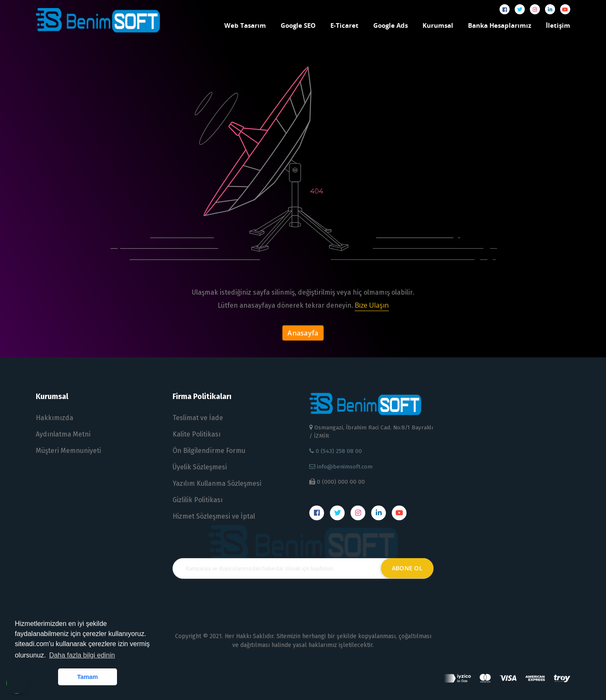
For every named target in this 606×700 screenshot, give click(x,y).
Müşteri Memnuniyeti (68, 451)
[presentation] (303, 605)
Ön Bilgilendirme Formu (209, 451)
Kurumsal (438, 25)
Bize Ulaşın (372, 305)
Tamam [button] (87, 677)
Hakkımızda (54, 418)
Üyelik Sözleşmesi (200, 467)
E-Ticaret (344, 25)
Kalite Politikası (197, 434)
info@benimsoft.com (341, 467)
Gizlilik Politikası (198, 500)
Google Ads (391, 25)
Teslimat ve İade (198, 418)
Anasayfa (303, 333)
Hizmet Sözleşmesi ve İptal (214, 516)
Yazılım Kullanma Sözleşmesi (217, 483)
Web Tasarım (245, 25)
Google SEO (298, 25)
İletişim (558, 25)
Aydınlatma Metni (63, 434)
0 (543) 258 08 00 (336, 451)
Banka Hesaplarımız (500, 25)
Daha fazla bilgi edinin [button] (82, 655)
